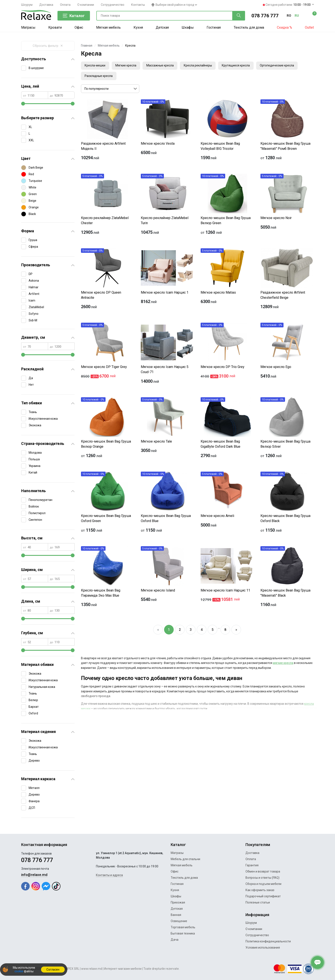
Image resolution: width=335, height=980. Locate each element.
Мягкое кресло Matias (218, 294)
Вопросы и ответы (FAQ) (262, 878)
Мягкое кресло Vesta (158, 145)
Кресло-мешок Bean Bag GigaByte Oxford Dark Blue (220, 445)
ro (289, 16)
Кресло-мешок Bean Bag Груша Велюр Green (226, 221)
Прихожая (178, 902)
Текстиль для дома (249, 27)
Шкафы (188, 27)
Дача (175, 940)
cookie (19, 971)
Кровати (55, 27)
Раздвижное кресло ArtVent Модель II (103, 147)
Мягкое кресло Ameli (217, 517)
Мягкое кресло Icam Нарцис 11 (225, 591)
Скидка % (284, 27)
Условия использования (263, 948)
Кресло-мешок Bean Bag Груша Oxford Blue (166, 519)
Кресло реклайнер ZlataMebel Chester (105, 221)
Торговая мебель (183, 927)
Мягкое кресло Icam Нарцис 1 (165, 294)
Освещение (179, 921)
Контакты (138, 5)
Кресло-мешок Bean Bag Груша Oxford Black (285, 519)
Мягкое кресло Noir (276, 219)
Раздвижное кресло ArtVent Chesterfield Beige (283, 296)
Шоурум (27, 5)
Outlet (309, 27)
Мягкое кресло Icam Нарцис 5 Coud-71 (165, 370)
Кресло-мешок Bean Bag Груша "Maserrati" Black (285, 594)
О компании (86, 5)
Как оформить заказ (260, 890)
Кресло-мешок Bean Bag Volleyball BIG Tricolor (220, 147)
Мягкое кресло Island (158, 591)
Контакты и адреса (109, 875)
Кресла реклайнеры (202, 66)
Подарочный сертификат (263, 896)
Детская (162, 27)
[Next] (236, 631)
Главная (87, 46)
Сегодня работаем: (287, 5)
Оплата (65, 5)
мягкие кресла (283, 664)
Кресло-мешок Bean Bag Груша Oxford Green (106, 519)
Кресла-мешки (96, 66)
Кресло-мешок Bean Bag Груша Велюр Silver (285, 445)
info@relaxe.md (34, 875)
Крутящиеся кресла (242, 66)
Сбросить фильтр (48, 46)
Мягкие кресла (128, 66)
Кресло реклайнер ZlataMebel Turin (165, 221)
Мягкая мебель (108, 27)
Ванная (176, 915)
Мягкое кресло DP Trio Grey (223, 368)
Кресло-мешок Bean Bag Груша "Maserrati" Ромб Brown (285, 147)
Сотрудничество (113, 5)
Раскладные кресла (99, 77)
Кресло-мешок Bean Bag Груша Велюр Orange (106, 445)
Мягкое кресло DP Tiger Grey (104, 368)
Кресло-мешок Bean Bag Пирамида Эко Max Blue (101, 594)
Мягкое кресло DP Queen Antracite (101, 296)
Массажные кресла (163, 66)
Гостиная (214, 27)
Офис (79, 27)
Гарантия (252, 865)
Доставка (46, 5)
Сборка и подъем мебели (263, 884)
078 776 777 (265, 16)
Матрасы (28, 27)
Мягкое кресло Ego (276, 368)
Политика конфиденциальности (268, 941)
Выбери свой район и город (176, 5)
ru (297, 16)
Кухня (138, 27)
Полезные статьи (258, 902)
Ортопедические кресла (284, 66)
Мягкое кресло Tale (156, 442)
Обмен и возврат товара (263, 871)
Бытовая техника (183, 933)
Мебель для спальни (185, 859)
